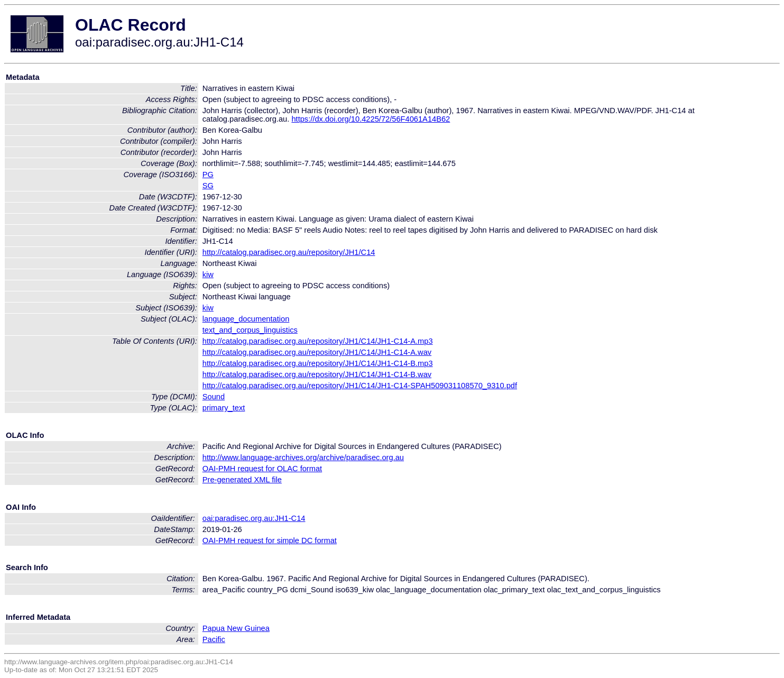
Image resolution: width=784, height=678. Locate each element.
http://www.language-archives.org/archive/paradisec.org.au (303, 457)
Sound (214, 397)
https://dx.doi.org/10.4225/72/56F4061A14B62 (371, 119)
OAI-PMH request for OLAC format (262, 469)
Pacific (214, 639)
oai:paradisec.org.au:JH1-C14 (254, 518)
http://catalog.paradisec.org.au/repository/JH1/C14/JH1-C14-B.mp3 (318, 363)
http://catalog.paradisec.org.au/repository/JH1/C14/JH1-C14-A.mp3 (318, 341)
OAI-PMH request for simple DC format (270, 540)
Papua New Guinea (236, 628)
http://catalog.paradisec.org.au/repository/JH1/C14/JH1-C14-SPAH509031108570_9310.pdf (360, 386)
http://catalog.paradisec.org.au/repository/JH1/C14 (289, 252)
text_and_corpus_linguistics (250, 330)
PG (208, 175)
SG (208, 186)
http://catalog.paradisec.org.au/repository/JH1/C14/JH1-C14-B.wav (317, 374)
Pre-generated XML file (242, 480)
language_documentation (246, 319)
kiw (208, 274)
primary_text (224, 408)
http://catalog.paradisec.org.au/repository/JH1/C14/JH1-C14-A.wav (317, 352)
